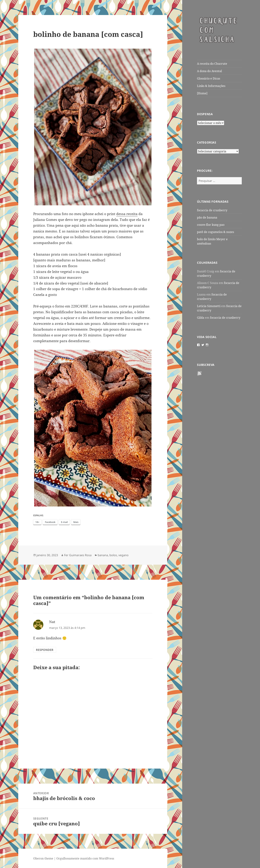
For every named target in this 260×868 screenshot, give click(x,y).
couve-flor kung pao (211, 225)
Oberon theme (43, 858)
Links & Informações (211, 86)
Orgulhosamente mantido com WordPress (85, 858)
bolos (113, 555)
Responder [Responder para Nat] (45, 650)
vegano (123, 555)
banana (103, 555)
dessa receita (127, 214)
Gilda (201, 318)
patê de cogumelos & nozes (215, 232)
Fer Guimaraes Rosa (78, 555)
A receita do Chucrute (212, 64)
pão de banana (207, 217)
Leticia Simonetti (209, 306)
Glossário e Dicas (209, 78)
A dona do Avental (209, 71)
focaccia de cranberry (212, 210)
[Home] (202, 93)
